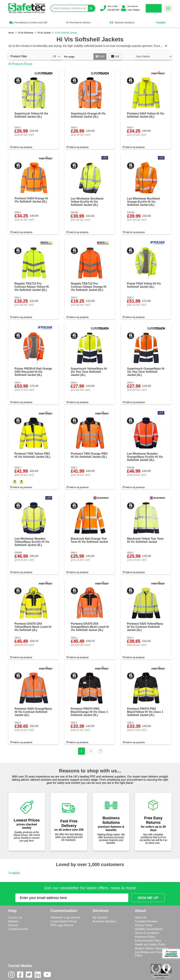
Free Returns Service (78, 23)
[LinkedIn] (39, 975)
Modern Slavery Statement (151, 948)
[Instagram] (13, 975)
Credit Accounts (18, 929)
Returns (13, 925)
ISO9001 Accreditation (149, 929)
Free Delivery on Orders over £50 (28, 23)
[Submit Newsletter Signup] (148, 898)
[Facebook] (21, 975)
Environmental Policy (148, 941)
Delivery (13, 921)
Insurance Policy (145, 937)
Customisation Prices (64, 921)
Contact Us (15, 918)
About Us (141, 918)
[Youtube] (49, 975)
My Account (100, 918)
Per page (69, 57)
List (115, 56)
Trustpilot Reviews (146, 921)
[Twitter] (30, 975)
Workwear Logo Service (65, 918)
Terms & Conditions (147, 933)
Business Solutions (122, 23)
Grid (100, 56)
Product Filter (19, 56)
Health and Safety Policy (150, 944)
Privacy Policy (144, 925)
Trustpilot (161, 23)
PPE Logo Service (62, 925)
